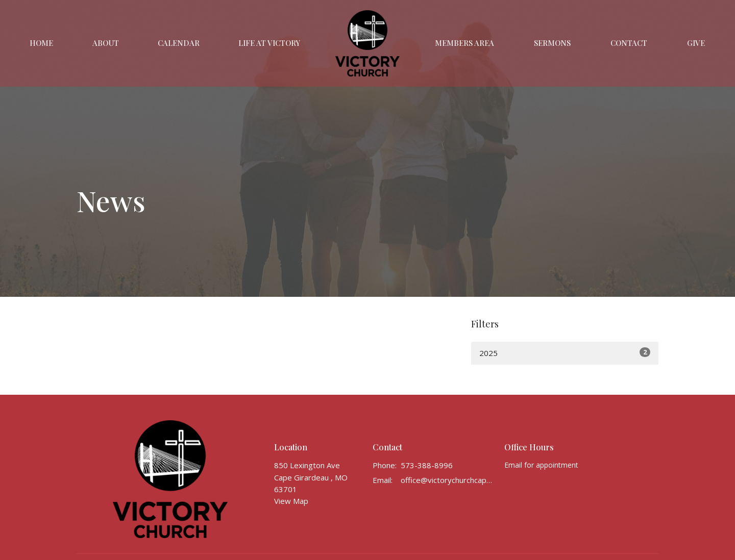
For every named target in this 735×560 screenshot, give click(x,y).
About (106, 43)
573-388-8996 (427, 465)
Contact (629, 43)
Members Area (464, 43)
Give (696, 43)
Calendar (179, 43)
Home (41, 43)
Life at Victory (269, 43)
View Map (291, 501)
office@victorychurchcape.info (447, 480)
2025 (565, 353)
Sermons (552, 43)
